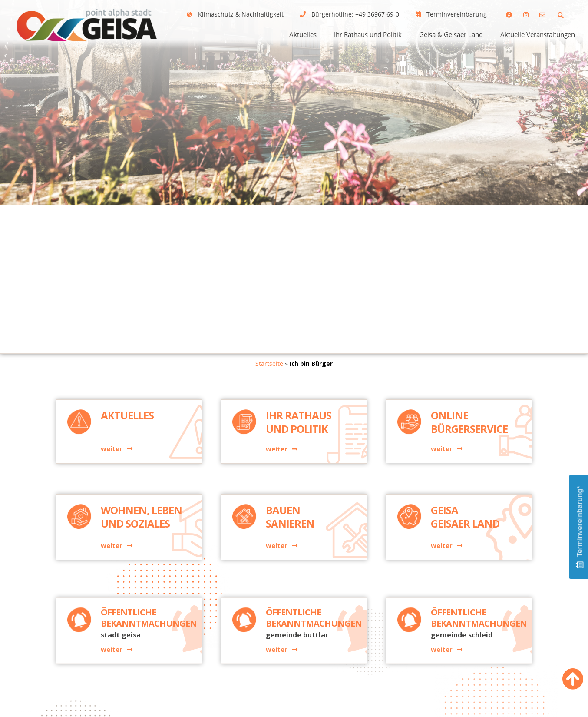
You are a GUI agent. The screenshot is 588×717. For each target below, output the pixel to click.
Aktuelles (303, 34)
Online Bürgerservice (469, 430)
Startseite (269, 363)
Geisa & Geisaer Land (451, 34)
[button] (561, 15)
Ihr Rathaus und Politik (368, 34)
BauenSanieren (290, 525)
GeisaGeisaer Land (465, 525)
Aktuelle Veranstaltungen (538, 34)
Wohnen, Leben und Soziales (141, 525)
